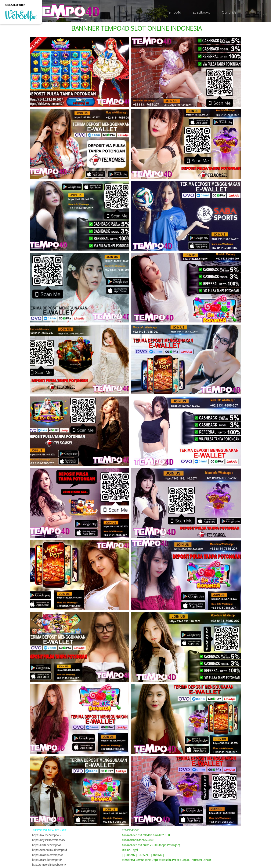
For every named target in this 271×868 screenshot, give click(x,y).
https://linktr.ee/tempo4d (47, 845)
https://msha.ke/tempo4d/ (47, 860)
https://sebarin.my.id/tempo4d (50, 850)
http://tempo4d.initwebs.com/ (49, 865)
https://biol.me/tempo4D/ (47, 835)
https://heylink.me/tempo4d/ (49, 840)
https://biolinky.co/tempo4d (48, 855)
